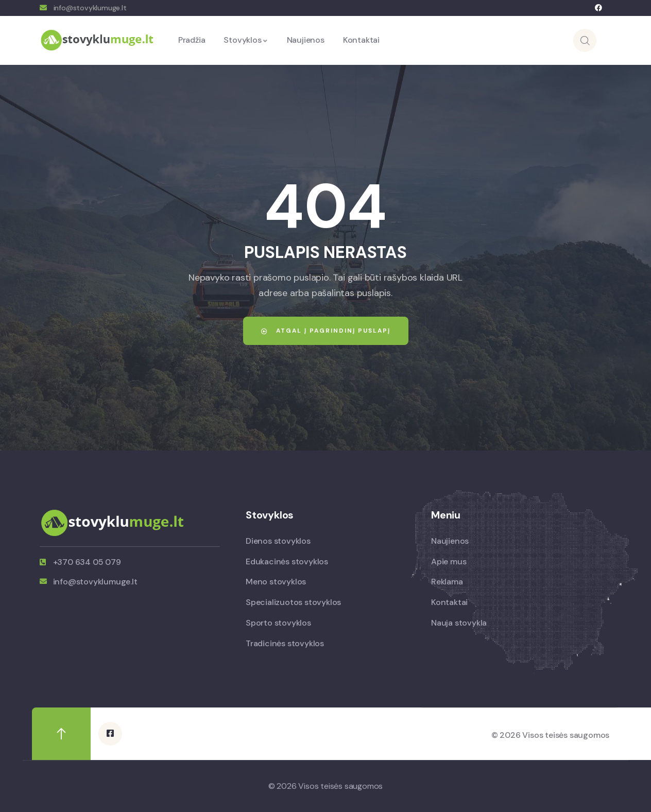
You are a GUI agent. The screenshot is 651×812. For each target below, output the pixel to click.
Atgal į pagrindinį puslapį (325, 331)
